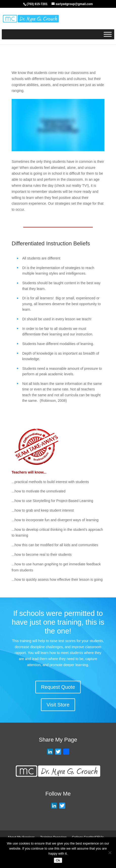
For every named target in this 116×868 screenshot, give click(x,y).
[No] (110, 853)
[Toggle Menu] (108, 34)
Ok (58, 860)
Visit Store (58, 705)
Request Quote (58, 687)
